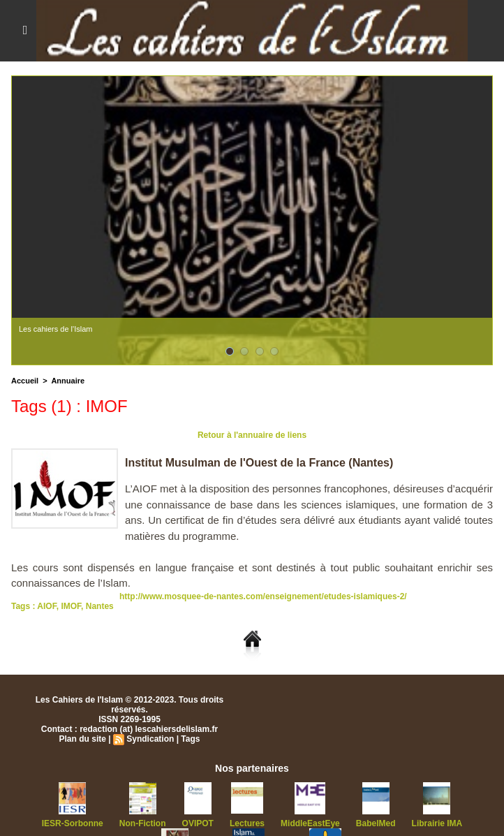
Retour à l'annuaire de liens (252, 435)
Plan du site (83, 739)
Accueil (25, 381)
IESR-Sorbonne (73, 823)
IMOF (71, 606)
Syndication (150, 739)
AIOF (46, 606)
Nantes (100, 606)
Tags (190, 739)
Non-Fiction (143, 823)
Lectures (247, 823)
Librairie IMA (437, 823)
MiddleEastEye (310, 823)
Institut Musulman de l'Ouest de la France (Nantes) (259, 463)
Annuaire (68, 381)
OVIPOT (198, 823)
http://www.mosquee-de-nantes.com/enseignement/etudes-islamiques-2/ (263, 596)
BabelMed (376, 823)
